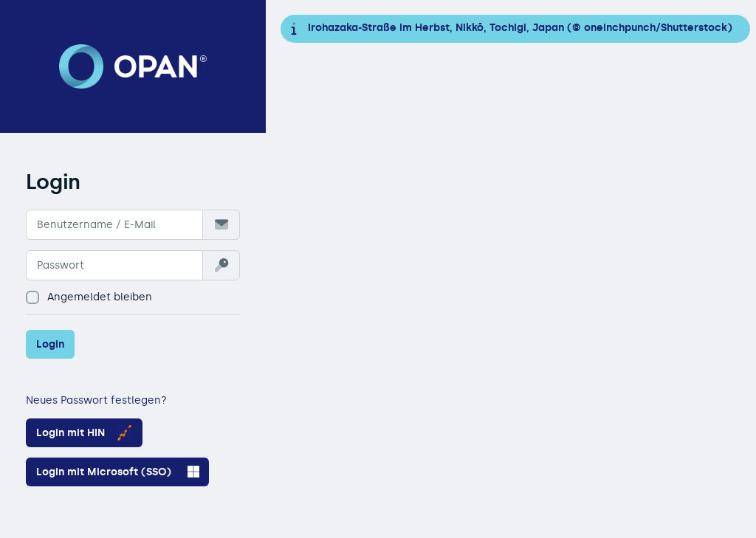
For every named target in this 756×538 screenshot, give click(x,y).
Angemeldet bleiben (89, 297)
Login (50, 344)
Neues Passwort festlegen (93, 400)
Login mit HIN (84, 433)
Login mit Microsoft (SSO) (117, 472)
